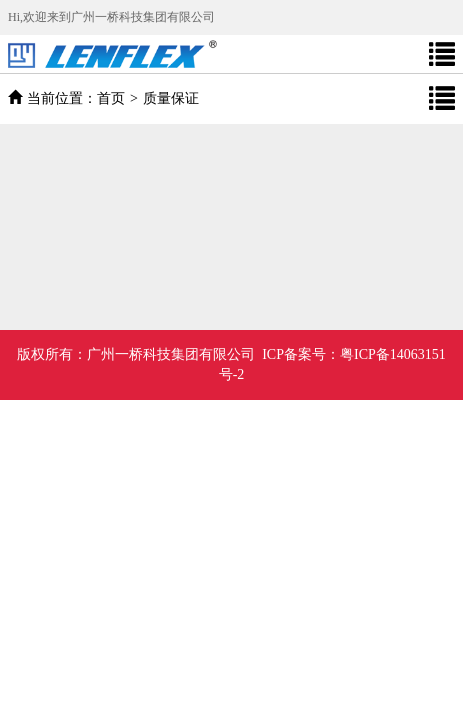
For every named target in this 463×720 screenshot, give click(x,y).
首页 (111, 98)
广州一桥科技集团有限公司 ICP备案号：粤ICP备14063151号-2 (231, 364)
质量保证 (171, 98)
